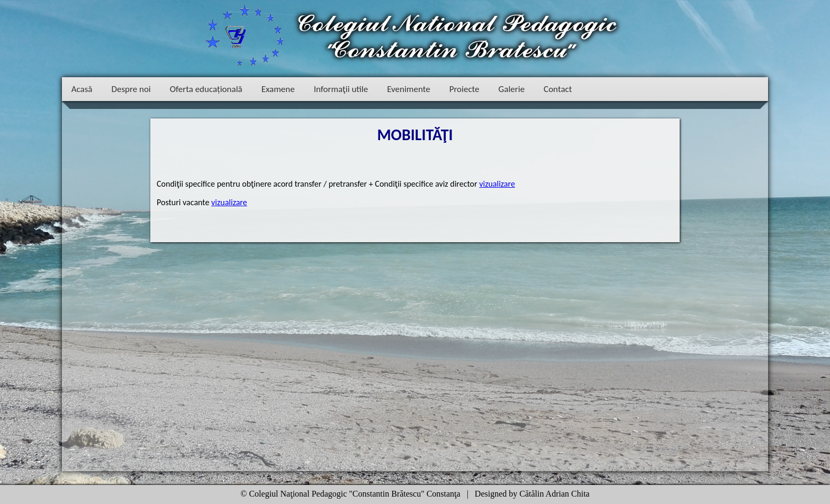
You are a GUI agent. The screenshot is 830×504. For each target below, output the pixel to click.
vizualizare (497, 184)
